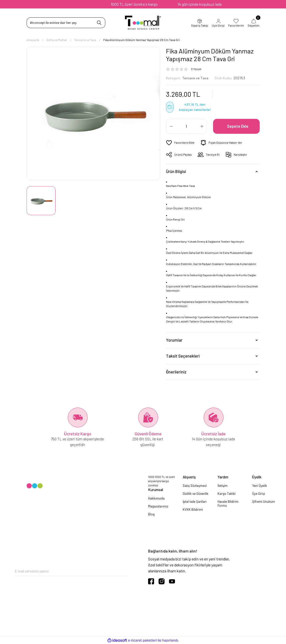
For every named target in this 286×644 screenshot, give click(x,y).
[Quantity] (187, 126)
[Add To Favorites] (180, 143)
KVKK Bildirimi (193, 509)
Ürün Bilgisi (176, 171)
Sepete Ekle (238, 126)
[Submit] (124, 571)
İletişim (223, 486)
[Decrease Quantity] (171, 126)
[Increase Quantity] (202, 126)
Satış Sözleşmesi (195, 486)
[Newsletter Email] (72, 571)
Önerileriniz (176, 372)
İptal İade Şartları (195, 502)
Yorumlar (174, 340)
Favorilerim (236, 23)
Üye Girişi (218, 23)
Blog (151, 514)
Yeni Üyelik (260, 486)
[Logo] (143, 23)
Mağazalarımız (158, 506)
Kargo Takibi (227, 494)
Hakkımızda (156, 498)
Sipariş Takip (200, 23)
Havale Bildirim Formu (228, 504)
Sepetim (254, 23)
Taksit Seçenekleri (183, 356)
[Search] (66, 23)
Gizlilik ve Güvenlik (196, 494)
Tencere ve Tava (195, 78)
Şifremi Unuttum (264, 502)
